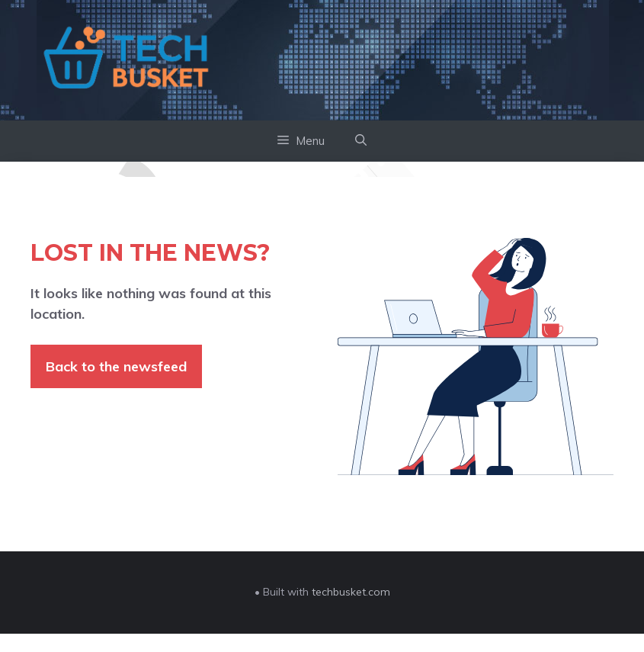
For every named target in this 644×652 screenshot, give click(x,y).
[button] (361, 141)
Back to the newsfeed (116, 366)
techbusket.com (351, 592)
